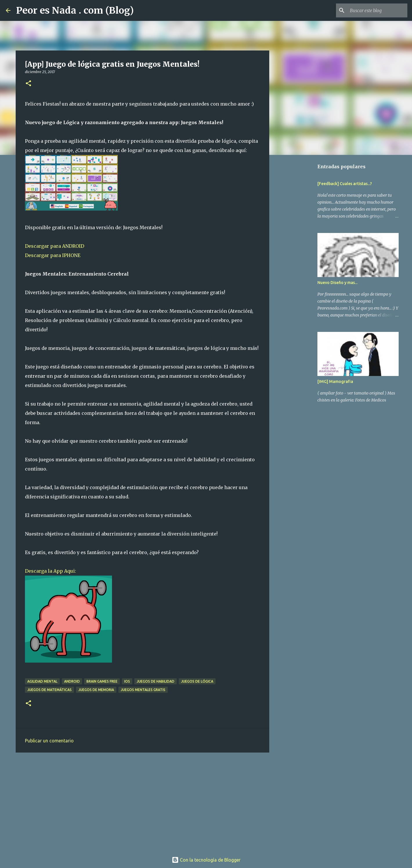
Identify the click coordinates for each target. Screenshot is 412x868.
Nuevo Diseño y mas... (337, 283)
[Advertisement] (142, 802)
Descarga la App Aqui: (50, 571)
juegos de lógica (197, 681)
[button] (28, 84)
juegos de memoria (96, 690)
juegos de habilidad (156, 681)
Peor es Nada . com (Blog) (75, 10)
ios (127, 681)
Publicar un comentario (49, 741)
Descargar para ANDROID (55, 246)
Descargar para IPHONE (53, 255)
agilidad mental (42, 681)
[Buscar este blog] (377, 10)
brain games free (102, 681)
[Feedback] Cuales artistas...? (345, 184)
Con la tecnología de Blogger (206, 860)
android (72, 681)
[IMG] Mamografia (335, 381)
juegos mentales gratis (143, 690)
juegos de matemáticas (49, 690)
